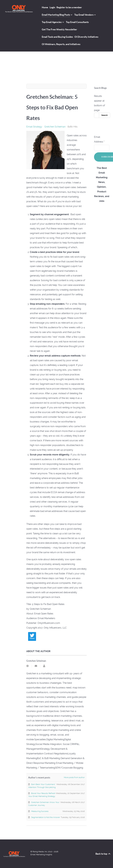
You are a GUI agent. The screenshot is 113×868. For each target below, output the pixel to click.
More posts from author (74, 777)
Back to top (103, 854)
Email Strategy (34, 127)
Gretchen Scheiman (55, 127)
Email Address (99, 139)
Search (105, 115)
